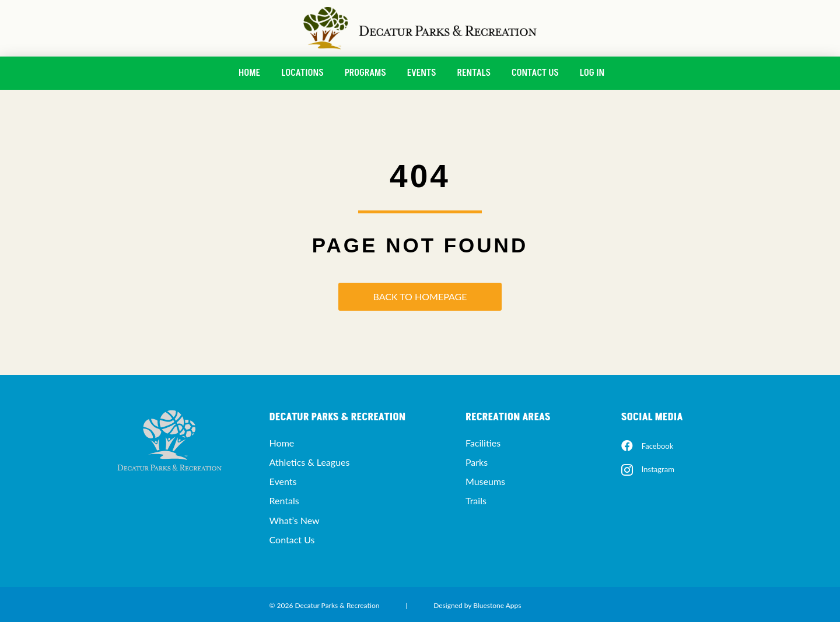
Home (249, 73)
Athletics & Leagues (310, 462)
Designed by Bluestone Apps (477, 605)
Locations (302, 73)
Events (422, 73)
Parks (477, 462)
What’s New (295, 520)
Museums (485, 481)
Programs (365, 73)
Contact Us (535, 73)
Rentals (474, 73)
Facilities (483, 443)
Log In (592, 73)
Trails (476, 500)
